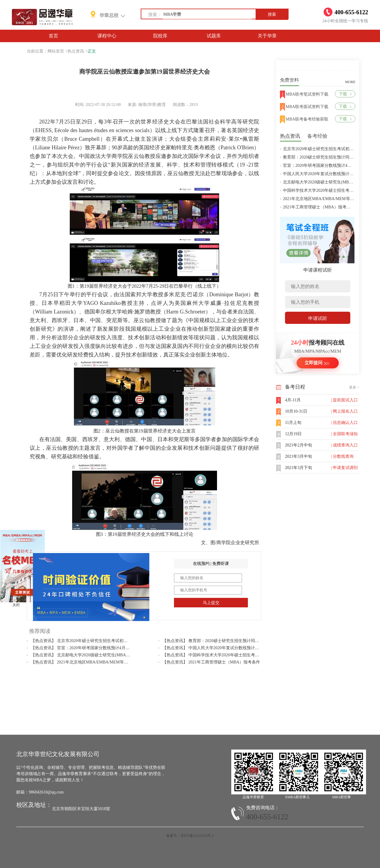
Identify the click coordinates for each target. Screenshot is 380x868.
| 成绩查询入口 (344, 445)
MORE (350, 82)
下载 (345, 94)
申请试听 (318, 318)
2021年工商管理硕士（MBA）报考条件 (319, 207)
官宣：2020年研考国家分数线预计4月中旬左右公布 (330, 165)
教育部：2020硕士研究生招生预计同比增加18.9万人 (330, 157)
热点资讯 (76, 51)
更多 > (354, 387)
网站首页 (56, 51)
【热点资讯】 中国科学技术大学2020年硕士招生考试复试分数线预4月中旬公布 (235, 655)
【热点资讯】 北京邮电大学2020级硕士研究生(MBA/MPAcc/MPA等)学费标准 (101, 655)
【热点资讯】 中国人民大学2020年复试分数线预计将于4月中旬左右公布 (228, 648)
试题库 (214, 36)
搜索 (272, 14)
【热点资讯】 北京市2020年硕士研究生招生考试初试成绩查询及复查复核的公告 (104, 641)
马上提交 (211, 603)
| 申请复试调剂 (344, 468)
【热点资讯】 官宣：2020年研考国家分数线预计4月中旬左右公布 (91, 648)
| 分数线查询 (342, 456)
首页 (53, 36)
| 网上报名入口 (344, 411)
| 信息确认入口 (344, 423)
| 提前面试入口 (344, 400)
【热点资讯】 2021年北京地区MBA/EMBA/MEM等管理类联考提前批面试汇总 (102, 662)
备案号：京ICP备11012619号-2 (190, 836)
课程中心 (107, 36)
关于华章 (267, 36)
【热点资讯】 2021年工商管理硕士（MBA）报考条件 (211, 662)
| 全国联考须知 (344, 434)
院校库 (160, 36)
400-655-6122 (267, 817)
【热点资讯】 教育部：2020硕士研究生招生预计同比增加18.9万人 (223, 641)
